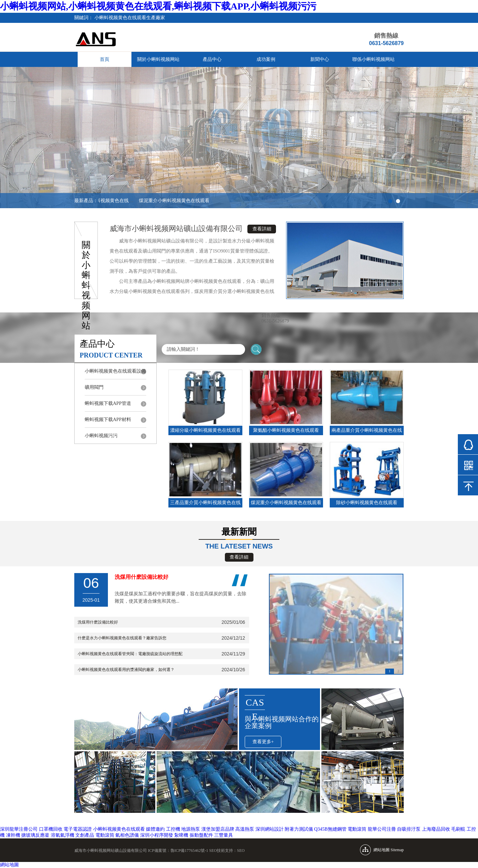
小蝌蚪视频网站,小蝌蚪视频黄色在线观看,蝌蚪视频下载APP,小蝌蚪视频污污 (158, 6)
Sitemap (397, 850)
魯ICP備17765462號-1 (189, 851)
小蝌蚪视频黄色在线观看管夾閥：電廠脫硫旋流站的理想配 (130, 654)
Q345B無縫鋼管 (330, 829)
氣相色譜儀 (127, 835)
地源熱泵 (191, 829)
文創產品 (85, 835)
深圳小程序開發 (157, 835)
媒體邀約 (155, 829)
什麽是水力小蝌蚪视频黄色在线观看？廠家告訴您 (122, 638)
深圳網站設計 (270, 829)
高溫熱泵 (245, 829)
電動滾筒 (357, 829)
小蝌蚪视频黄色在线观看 (119, 829)
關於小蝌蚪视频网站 (158, 59)
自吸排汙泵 (409, 829)
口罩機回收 (51, 829)
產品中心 (212, 59)
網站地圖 (9, 865)
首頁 (105, 59)
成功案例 (266, 59)
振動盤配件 (201, 835)
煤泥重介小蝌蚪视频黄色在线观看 (175, 201)
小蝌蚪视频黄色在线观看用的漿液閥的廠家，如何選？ (126, 670)
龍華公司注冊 (382, 829)
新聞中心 (320, 59)
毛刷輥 (458, 829)
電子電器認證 (78, 829)
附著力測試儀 (299, 829)
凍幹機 (13, 835)
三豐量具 (224, 835)
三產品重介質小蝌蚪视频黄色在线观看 (99, 201)
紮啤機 (181, 835)
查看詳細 (262, 229)
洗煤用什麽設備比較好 (98, 622)
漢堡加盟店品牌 (218, 829)
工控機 (173, 829)
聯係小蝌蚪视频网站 (373, 59)
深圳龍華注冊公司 (19, 829)
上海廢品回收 (436, 829)
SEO (241, 851)
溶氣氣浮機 (63, 835)
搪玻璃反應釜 (35, 835)
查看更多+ (263, 742)
